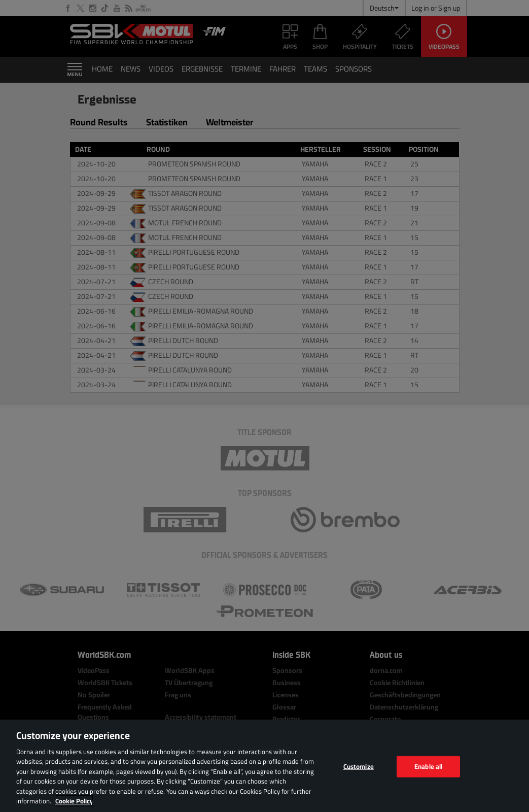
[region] (264, 766)
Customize (359, 766)
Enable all (428, 766)
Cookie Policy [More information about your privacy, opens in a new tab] (74, 801)
